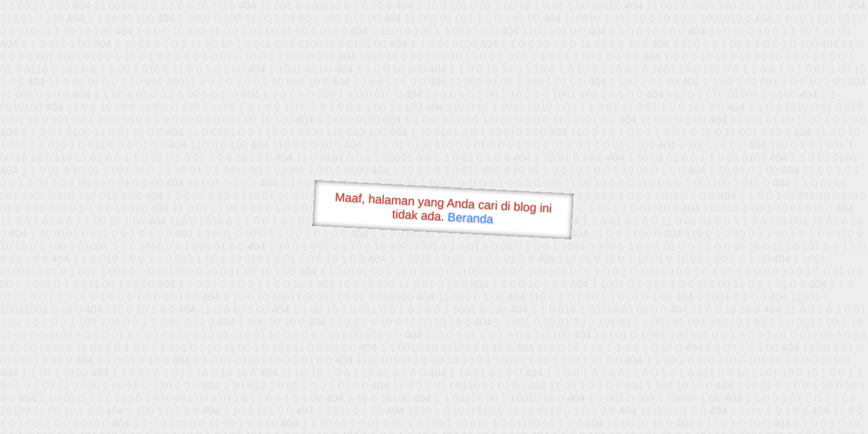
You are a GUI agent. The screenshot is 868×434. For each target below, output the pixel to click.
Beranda (470, 218)
